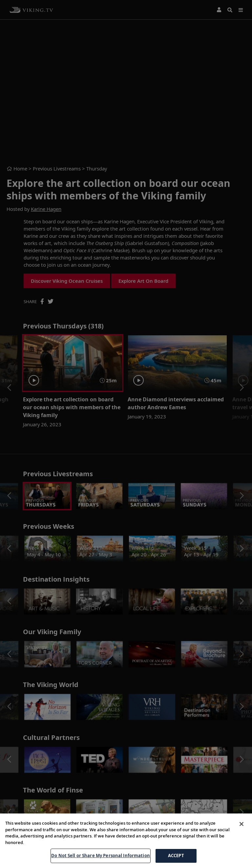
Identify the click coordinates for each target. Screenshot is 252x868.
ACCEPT (176, 856)
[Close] (241, 824)
